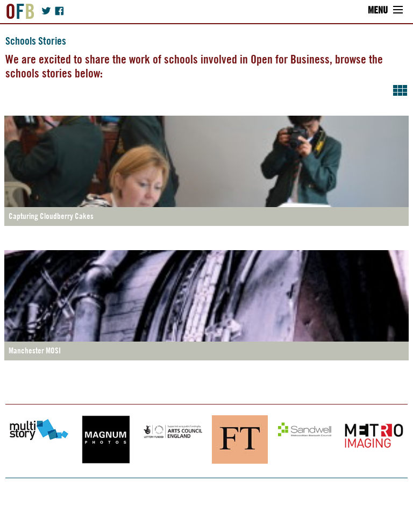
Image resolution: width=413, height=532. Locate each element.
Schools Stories (36, 41)
